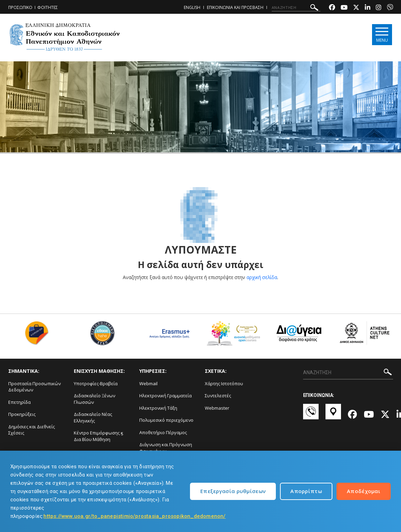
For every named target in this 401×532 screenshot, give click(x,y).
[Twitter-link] (356, 8)
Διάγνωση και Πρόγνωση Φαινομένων (166, 448)
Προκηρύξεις (22, 414)
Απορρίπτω (306, 491)
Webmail (148, 383)
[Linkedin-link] (368, 8)
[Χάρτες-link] (333, 415)
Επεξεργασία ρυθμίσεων (233, 491)
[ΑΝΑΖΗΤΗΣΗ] (296, 8)
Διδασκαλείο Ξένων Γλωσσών (94, 399)
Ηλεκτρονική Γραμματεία (166, 396)
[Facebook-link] (332, 8)
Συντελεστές (218, 396)
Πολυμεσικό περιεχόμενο (166, 420)
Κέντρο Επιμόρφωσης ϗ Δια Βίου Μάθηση (98, 436)
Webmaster (217, 408)
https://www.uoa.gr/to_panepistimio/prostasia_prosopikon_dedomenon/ (134, 516)
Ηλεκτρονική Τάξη (158, 408)
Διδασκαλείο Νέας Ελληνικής (93, 417)
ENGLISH (192, 7)
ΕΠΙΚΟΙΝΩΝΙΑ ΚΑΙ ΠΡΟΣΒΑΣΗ (235, 7)
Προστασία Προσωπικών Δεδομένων (34, 387)
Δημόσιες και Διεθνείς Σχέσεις (32, 430)
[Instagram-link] (379, 8)
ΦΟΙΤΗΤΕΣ (48, 7)
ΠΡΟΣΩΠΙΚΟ (20, 7)
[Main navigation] (381, 35)
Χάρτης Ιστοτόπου (224, 383)
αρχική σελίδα (262, 277)
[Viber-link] (390, 8)
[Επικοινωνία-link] (311, 415)
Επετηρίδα (19, 402)
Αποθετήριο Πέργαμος (163, 432)
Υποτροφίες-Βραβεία (96, 383)
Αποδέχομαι (364, 491)
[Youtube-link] (344, 8)
